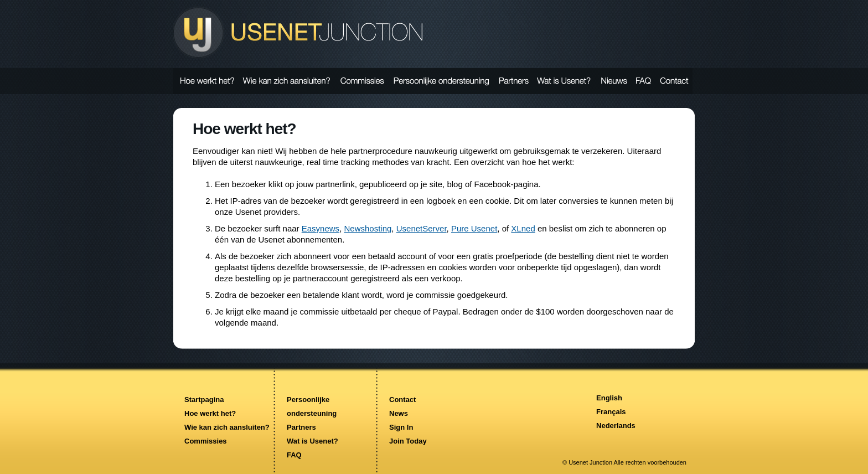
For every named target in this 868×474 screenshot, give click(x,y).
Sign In (401, 427)
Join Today (408, 441)
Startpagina (204, 400)
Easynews (321, 228)
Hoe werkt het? (210, 413)
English (609, 398)
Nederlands (616, 426)
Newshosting (368, 228)
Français (611, 412)
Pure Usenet (474, 228)
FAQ (294, 455)
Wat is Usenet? (312, 441)
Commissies (206, 441)
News (399, 413)
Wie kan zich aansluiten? (227, 427)
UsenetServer (422, 228)
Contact (402, 400)
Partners (301, 427)
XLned (523, 228)
